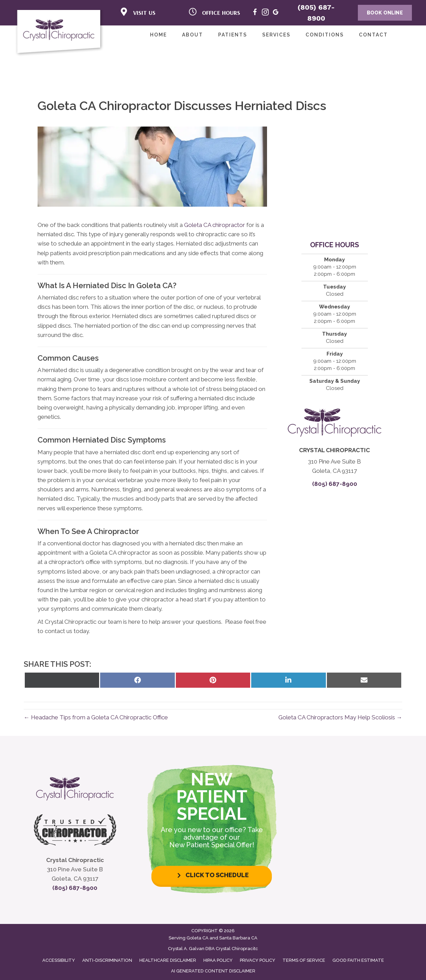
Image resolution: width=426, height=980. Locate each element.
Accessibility (59, 960)
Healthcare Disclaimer (168, 960)
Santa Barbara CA (238, 938)
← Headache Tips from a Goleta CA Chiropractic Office (96, 717)
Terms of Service (304, 960)
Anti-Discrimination (107, 960)
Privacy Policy (258, 960)
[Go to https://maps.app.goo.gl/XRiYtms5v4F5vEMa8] (276, 13)
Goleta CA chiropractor (215, 225)
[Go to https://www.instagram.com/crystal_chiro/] (265, 13)
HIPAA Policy (218, 960)
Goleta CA (198, 938)
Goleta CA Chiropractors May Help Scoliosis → (340, 717)
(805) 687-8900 (335, 484)
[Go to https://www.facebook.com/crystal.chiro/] (255, 13)
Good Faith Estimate (358, 960)
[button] (212, 875)
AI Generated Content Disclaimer (213, 971)
